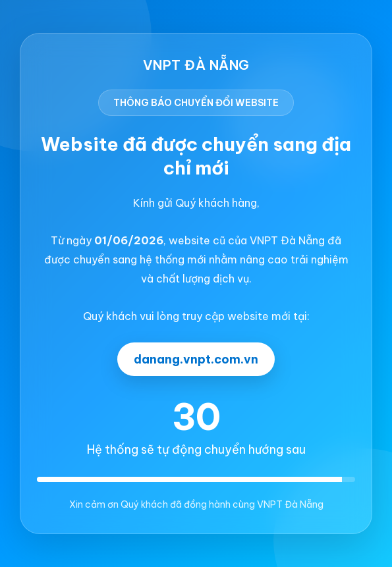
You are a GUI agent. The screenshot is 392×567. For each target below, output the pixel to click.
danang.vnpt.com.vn (196, 359)
